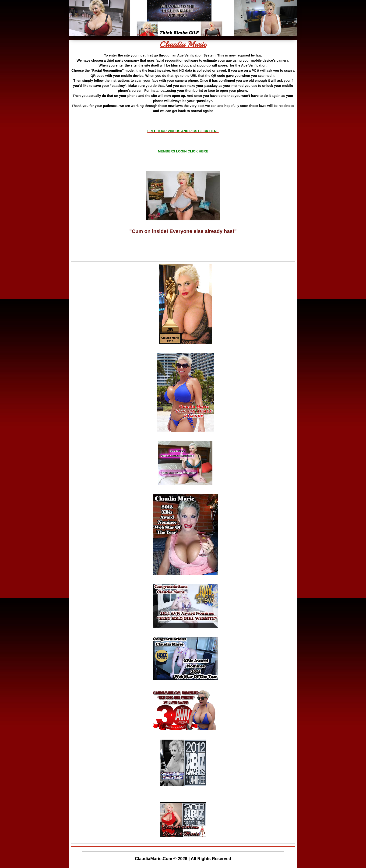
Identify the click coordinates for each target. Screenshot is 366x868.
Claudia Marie (183, 44)
